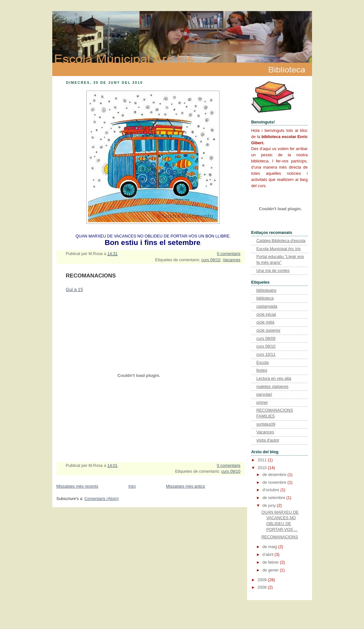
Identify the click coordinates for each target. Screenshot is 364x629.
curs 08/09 (266, 339)
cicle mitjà (265, 322)
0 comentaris (229, 254)
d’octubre (271, 490)
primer (262, 403)
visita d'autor (268, 440)
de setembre (274, 498)
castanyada (267, 306)
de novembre (275, 482)
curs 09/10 (211, 260)
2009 (263, 580)
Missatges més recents (77, 486)
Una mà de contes (273, 271)
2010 (263, 468)
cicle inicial (266, 314)
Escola (263, 363)
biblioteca (265, 298)
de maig (270, 547)
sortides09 (266, 424)
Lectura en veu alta (274, 379)
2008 (263, 587)
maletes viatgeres (273, 387)
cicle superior (269, 330)
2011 (263, 460)
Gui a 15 (75, 289)
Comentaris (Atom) (102, 499)
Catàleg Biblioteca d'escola (281, 241)
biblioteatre (267, 290)
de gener (271, 570)
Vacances (232, 260)
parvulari (264, 394)
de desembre (275, 475)
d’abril (268, 555)
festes (262, 370)
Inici (132, 486)
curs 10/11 (266, 354)
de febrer (271, 562)
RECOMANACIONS (91, 276)
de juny (270, 506)
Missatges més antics (186, 486)
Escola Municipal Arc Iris (279, 249)
